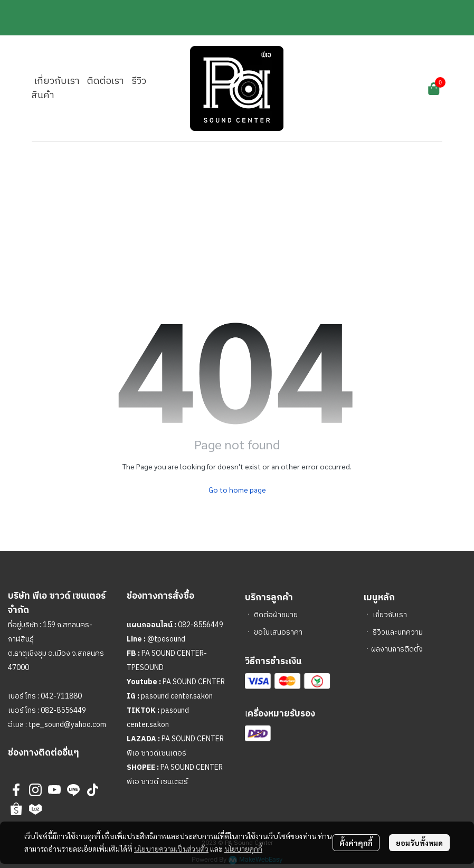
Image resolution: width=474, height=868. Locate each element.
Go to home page (237, 489)
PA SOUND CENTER (194, 682)
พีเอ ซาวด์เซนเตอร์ (157, 753)
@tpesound (166, 639)
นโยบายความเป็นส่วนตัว (171, 848)
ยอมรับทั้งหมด (419, 843)
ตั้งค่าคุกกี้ (356, 843)
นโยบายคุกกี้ (243, 848)
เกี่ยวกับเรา (390, 615)
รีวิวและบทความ (398, 632)
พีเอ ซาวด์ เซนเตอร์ (157, 782)
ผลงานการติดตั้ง (397, 649)
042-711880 (61, 696)
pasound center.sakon (177, 696)
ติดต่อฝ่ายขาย (276, 615)
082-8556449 (63, 710)
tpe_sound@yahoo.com (67, 725)
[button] (367, 89)
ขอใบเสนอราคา (278, 632)
